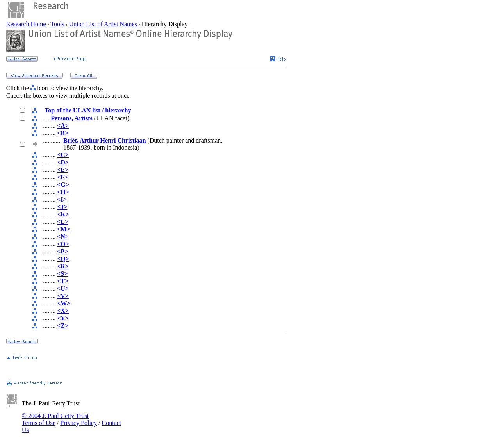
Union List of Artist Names (103, 24)
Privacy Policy (79, 423)
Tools (58, 24)
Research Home (27, 24)
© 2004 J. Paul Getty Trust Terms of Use (55, 419)
